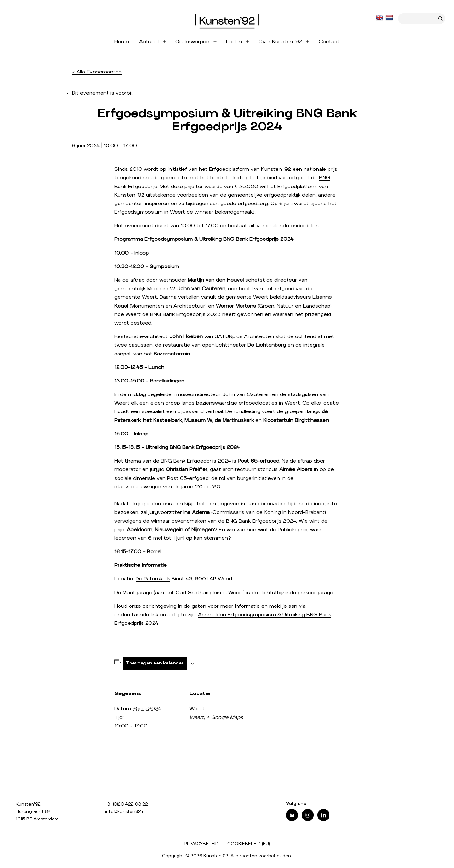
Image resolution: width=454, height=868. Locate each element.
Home (122, 42)
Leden (234, 42)
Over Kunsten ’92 (280, 42)
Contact (329, 42)
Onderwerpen (192, 42)
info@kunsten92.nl (125, 812)
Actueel (149, 42)
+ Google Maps (225, 717)
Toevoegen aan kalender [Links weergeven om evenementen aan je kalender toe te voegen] (155, 663)
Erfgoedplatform (229, 169)
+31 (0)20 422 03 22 (126, 804)
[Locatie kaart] (298, 745)
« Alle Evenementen (97, 72)
